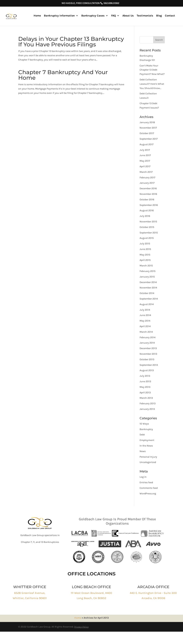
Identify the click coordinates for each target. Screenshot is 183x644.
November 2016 (148, 194)
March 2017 (146, 172)
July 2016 (145, 216)
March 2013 (146, 398)
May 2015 (145, 255)
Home (37, 16)
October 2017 (147, 133)
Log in (143, 477)
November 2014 (148, 288)
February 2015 (148, 271)
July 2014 (145, 310)
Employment (147, 440)
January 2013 (147, 409)
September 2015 (149, 233)
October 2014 (147, 293)
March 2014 (146, 332)
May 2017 (145, 161)
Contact (170, 16)
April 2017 (145, 166)
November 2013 (148, 354)
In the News (146, 446)
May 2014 (145, 321)
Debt (142, 435)
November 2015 (148, 222)
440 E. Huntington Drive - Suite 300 (153, 593)
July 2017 (145, 150)
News (143, 451)
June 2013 (145, 381)
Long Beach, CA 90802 (91, 598)
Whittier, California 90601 (30, 598)
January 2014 (147, 343)
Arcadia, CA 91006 (153, 598)
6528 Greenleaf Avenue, (30, 593)
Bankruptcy (146, 429)
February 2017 (147, 178)
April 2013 (145, 393)
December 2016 (148, 188)
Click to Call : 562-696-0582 (42, 555)
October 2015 (147, 227)
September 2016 (149, 205)
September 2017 (149, 139)
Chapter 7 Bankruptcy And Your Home (63, 75)
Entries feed (146, 482)
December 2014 (148, 282)
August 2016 (147, 210)
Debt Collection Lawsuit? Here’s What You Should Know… (152, 84)
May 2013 (145, 387)
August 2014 (147, 304)
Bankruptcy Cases (93, 16)
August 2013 (147, 370)
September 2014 (149, 299)
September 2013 (149, 365)
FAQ (113, 16)
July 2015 (145, 244)
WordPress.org (148, 494)
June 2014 (145, 315)
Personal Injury (148, 457)
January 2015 (147, 277)
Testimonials (145, 16)
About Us (128, 16)
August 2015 (147, 238)
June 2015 (145, 249)
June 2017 (145, 155)
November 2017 (148, 128)
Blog (159, 16)
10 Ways (144, 424)
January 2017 (147, 183)
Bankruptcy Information (59, 16)
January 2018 (147, 122)
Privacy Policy (81, 627)
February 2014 (148, 337)
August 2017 (147, 144)
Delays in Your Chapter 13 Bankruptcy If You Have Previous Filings (71, 42)
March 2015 (146, 266)
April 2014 (145, 326)
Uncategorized (148, 462)
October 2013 (147, 359)
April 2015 (145, 260)
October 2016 (147, 200)
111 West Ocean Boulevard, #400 (91, 593)
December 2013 (148, 348)
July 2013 (145, 376)
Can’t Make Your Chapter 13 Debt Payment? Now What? (152, 70)
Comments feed (149, 488)
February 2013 (148, 403)
